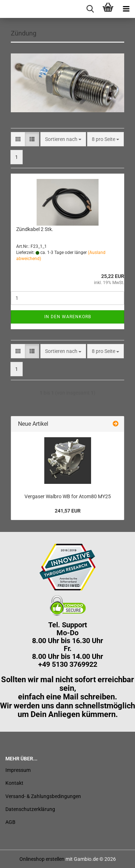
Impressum (18, 770)
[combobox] (63, 139)
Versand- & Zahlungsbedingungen (43, 796)
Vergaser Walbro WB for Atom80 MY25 (68, 496)
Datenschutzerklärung (30, 809)
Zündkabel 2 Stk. (35, 229)
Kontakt (14, 783)
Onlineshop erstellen (42, 859)
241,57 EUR (68, 511)
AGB (10, 822)
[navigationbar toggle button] (126, 9)
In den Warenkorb (68, 317)
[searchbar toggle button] (90, 9)
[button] (18, 139)
